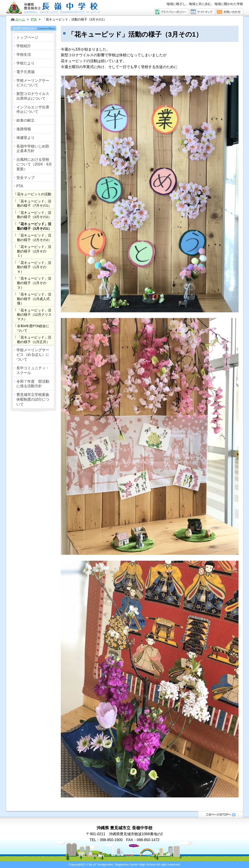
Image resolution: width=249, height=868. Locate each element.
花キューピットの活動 (34, 194)
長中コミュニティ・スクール (33, 370)
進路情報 (24, 129)
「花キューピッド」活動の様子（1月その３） (34, 283)
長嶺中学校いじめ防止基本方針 (33, 149)
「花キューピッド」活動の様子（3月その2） (34, 215)
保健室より (26, 138)
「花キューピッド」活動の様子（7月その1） (34, 203)
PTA (20, 186)
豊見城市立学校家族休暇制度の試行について (33, 399)
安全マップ (26, 178)
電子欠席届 (26, 72)
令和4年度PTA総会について (33, 328)
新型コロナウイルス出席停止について (33, 96)
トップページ (27, 37)
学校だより (26, 63)
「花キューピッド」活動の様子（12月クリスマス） (34, 315)
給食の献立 (26, 120)
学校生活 (24, 55)
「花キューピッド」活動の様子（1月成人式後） (34, 299)
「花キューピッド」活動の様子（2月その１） (34, 251)
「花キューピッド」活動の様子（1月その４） (34, 267)
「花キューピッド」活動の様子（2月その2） (34, 238)
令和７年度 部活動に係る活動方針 (33, 384)
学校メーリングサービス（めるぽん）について (33, 355)
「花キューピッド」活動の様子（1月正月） (34, 340)
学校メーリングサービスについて (33, 83)
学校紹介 (24, 46)
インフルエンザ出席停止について (33, 109)
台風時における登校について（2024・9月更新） (34, 164)
